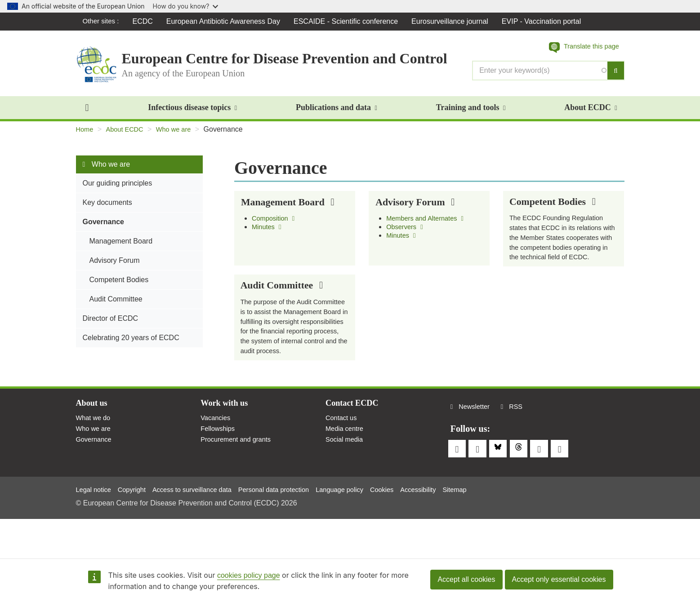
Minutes (268, 233)
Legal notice (95, 527)
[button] (580, 48)
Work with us (227, 447)
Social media (346, 487)
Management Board (121, 246)
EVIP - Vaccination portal (544, 21)
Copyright (137, 527)
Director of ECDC (111, 323)
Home (86, 134)
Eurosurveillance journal (452, 21)
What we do (95, 463)
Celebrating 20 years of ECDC (131, 343)
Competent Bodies (119, 285)
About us (93, 447)
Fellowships (219, 475)
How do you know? (186, 6)
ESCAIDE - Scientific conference (348, 21)
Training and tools (471, 112)
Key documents (107, 207)
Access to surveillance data (202, 527)
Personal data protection (292, 527)
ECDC (145, 21)
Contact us (343, 463)
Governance (103, 227)
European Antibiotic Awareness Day (225, 21)
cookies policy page (249, 575)
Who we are (181, 134)
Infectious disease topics (192, 112)
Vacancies (217, 463)
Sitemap (488, 527)
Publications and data (337, 112)
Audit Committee (116, 304)
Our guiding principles (118, 188)
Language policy (364, 527)
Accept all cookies (466, 579)
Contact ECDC (354, 447)
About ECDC (591, 112)
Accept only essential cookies (559, 579)
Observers (406, 233)
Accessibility (449, 527)
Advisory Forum (115, 265)
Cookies (410, 527)
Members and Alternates (429, 224)
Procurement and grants (239, 487)
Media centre (346, 475)
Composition (275, 224)
